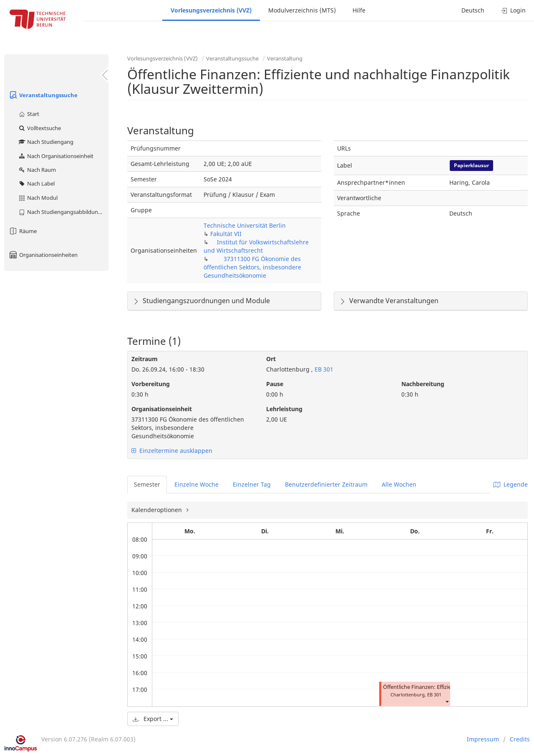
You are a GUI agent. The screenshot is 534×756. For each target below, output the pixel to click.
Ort (271, 359)
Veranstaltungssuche (43, 95)
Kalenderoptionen (157, 510)
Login (513, 10)
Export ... (153, 719)
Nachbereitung (423, 384)
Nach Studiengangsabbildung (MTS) (63, 212)
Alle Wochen (399, 484)
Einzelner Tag (252, 484)
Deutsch (473, 10)
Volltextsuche (39, 128)
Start (29, 114)
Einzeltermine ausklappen (172, 451)
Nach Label (36, 183)
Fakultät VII (226, 234)
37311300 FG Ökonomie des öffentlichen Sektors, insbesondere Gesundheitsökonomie (252, 267)
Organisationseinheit (162, 409)
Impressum (483, 739)
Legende (511, 484)
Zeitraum (145, 359)
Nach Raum (37, 170)
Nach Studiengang (46, 142)
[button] (447, 701)
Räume (23, 231)
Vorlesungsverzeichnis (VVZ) (211, 10)
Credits (520, 739)
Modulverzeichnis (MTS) (302, 10)
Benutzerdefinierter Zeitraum (326, 484)
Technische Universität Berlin (245, 225)
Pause (275, 384)
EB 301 (323, 369)
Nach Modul (38, 198)
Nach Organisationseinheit (56, 156)
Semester (147, 484)
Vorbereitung (151, 384)
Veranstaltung (285, 58)
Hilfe (359, 10)
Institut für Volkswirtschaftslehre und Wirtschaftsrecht (256, 246)
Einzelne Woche (196, 484)
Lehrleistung (284, 409)
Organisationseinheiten (43, 255)
